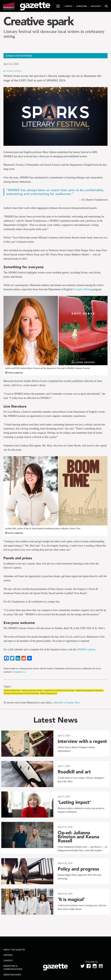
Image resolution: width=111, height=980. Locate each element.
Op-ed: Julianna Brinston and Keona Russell (78, 837)
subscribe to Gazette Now (66, 703)
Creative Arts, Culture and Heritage (59, 690)
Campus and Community (32, 690)
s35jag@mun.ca (19, 672)
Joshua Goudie (14, 71)
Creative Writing (83, 289)
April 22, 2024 (11, 64)
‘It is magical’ (71, 899)
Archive (8, 955)
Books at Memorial (12, 690)
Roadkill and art (74, 772)
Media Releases (12, 975)
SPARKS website (86, 649)
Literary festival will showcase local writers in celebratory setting (54, 34)
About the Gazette (14, 950)
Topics (7, 687)
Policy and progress (78, 869)
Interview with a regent (82, 741)
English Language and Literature (89, 690)
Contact (8, 961)
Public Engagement (49, 693)
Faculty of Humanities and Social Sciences (21, 693)
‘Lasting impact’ (74, 802)
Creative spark (38, 21)
